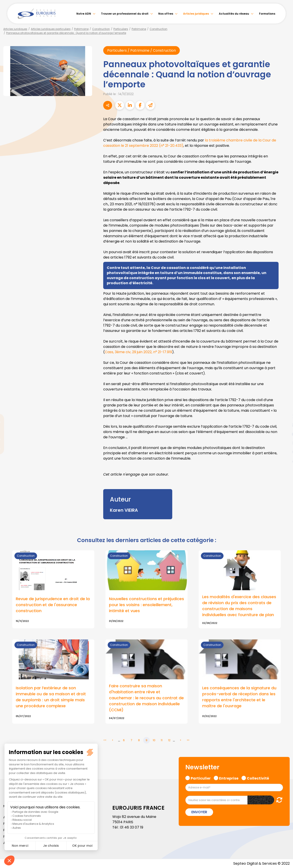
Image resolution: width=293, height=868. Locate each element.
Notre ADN (84, 14)
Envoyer (199, 812)
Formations (267, 14)
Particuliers (121, 29)
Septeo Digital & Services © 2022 (261, 863)
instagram (284, 443)
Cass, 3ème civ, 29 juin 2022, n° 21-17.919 (138, 352)
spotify (284, 452)
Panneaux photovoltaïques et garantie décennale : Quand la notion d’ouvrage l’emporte (66, 33)
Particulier (201, 778)
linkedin (284, 425)
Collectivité (258, 778)
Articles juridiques (196, 14)
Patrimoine (81, 29)
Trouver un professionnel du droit (125, 14)
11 (162, 740)
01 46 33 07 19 (132, 827)
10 (154, 740)
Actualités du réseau (234, 14)
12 (169, 740)
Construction (101, 29)
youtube (284, 434)
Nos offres (166, 14)
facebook (284, 408)
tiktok (284, 461)
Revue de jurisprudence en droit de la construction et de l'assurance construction (53, 605)
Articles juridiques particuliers (51, 29)
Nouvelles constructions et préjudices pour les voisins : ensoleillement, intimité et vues (146, 605)
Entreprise (229, 778)
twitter (284, 416)
